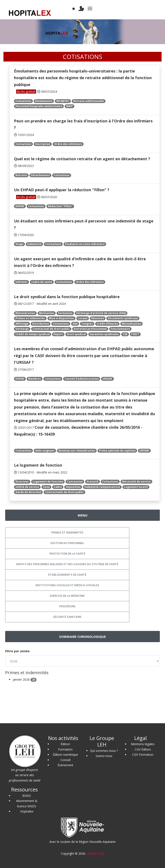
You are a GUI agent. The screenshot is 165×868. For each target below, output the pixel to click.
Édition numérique (65, 755)
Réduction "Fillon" (60, 206)
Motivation (47, 313)
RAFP (70, 106)
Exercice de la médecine (67, 596)
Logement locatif (136, 487)
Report (58, 334)
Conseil (65, 760)
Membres (35, 379)
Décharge (22, 329)
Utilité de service (27, 487)
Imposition (73, 487)
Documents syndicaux (123, 318)
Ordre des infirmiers (68, 144)
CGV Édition (143, 749)
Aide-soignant (45, 451)
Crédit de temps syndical (33, 334)
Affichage (22, 324)
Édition (65, 744)
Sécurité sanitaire (67, 617)
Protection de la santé (67, 553)
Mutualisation (131, 324)
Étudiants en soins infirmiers (85, 244)
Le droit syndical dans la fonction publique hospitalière (67, 297)
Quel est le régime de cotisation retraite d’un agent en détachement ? (82, 159)
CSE (125, 334)
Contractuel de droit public (51, 329)
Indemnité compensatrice (102, 487)
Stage (19, 244)
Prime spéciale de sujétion (117, 451)
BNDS (27, 796)
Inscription (43, 144)
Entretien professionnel (90, 329)
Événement (65, 765)
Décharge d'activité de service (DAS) (101, 313)
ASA (75, 324)
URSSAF (107, 379)
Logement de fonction (48, 482)
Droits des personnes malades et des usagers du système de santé (67, 564)
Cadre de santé (42, 282)
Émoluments (44, 101)
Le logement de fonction (38, 465)
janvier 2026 (25, 679)
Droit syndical (76, 334)
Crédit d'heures (107, 324)
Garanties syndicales (104, 334)
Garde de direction (28, 492)
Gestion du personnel (67, 543)
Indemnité (34, 244)
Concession (75, 482)
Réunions (98, 318)
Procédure (67, 606)
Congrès (87, 324)
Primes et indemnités (30, 318)
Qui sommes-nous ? (104, 751)
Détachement (40, 175)
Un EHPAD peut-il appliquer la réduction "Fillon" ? (62, 190)
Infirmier (21, 282)
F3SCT (135, 334)
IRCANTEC (63, 101)
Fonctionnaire (120, 329)
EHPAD (20, 206)
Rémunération (25, 313)
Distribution (41, 324)
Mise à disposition (61, 318)
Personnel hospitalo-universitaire (39, 106)
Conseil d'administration (82, 379)
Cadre (58, 487)
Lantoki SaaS (95, 853)
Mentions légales (143, 744)
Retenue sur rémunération (77, 451)
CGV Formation (143, 755)
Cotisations (23, 101)
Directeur (22, 482)
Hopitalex (27, 811)
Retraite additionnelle (89, 101)
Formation (65, 313)
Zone (46, 487)
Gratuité (92, 482)
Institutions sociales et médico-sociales (67, 585)
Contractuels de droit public (64, 492)
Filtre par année (17, 651)
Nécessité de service (136, 482)
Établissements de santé (67, 575)
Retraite (21, 175)
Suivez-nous (104, 756)
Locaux (83, 318)
